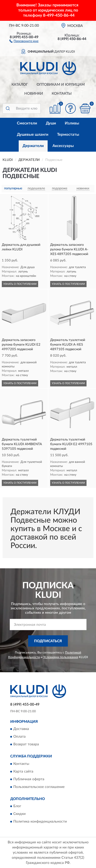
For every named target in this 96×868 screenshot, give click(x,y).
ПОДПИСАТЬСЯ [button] (48, 641)
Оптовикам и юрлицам (61, 85)
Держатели (33, 146)
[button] (24, 41)
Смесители (27, 123)
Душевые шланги (33, 135)
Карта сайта (23, 772)
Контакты (62, 94)
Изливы (72, 123)
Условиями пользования (61, 657)
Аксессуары (63, 146)
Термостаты (68, 135)
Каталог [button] (20, 85)
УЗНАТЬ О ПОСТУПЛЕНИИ (20, 284)
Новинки (34, 94)
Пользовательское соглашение (39, 787)
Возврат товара (26, 745)
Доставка (21, 729)
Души (51, 123)
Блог (17, 806)
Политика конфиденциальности (40, 822)
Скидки (19, 814)
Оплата (19, 737)
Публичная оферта (29, 779)
